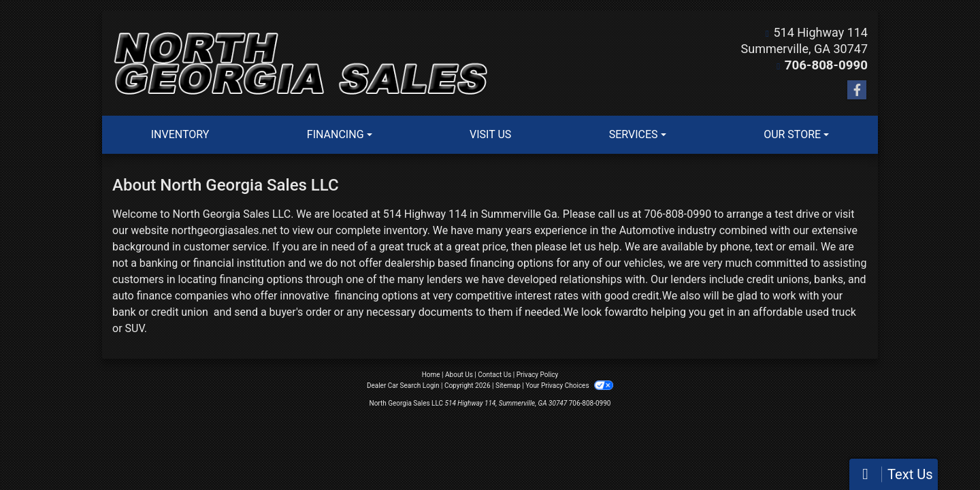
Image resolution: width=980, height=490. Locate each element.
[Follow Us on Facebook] (857, 91)
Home (431, 375)
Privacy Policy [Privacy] (538, 375)
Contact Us (494, 375)
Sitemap (508, 386)
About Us (459, 375)
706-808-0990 (828, 65)
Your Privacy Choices (569, 386)
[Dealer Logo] (301, 63)
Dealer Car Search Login (403, 386)
